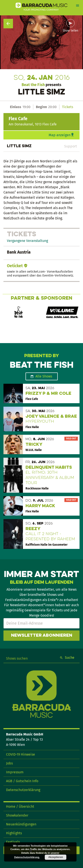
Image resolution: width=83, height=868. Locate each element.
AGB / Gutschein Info (22, 781)
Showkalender (17, 815)
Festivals (13, 842)
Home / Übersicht (20, 806)
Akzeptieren (56, 857)
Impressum (15, 772)
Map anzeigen (60, 135)
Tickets (68, 107)
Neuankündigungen (21, 824)
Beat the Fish (33, 85)
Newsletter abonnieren (42, 636)
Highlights (14, 833)
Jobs (9, 763)
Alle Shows (44, 376)
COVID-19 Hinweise (21, 754)
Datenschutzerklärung (23, 790)
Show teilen (70, 31)
